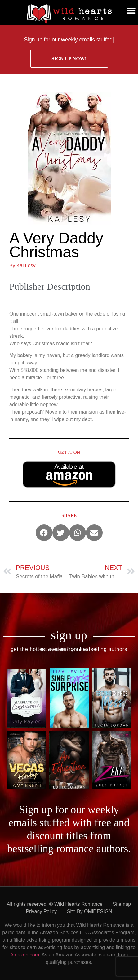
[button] (131, 11)
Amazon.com (25, 955)
